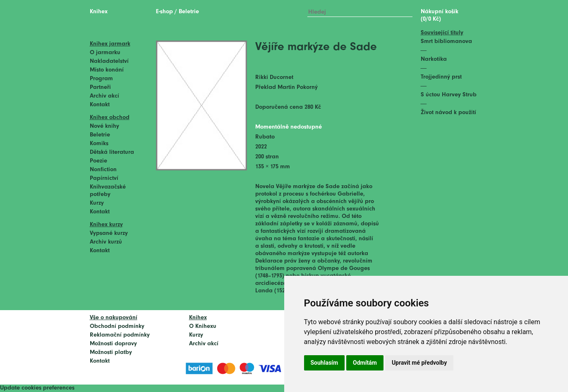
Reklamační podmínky (120, 335)
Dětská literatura (112, 152)
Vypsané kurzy (109, 233)
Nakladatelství (109, 61)
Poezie (98, 161)
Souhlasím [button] (325, 363)
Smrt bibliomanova (446, 42)
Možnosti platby (111, 353)
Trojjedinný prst (441, 77)
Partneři (100, 87)
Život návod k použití (448, 113)
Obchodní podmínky (117, 326)
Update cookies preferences (37, 388)
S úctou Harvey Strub (449, 95)
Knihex (99, 12)
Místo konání (107, 70)
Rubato (265, 137)
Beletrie (100, 135)
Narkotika (434, 59)
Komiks (99, 144)
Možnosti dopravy (113, 344)
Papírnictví (104, 178)
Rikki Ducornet (274, 78)
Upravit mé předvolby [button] (419, 363)
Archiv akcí (104, 96)
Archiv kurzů (106, 242)
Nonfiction (103, 170)
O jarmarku (105, 53)
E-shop (164, 12)
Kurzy (97, 203)
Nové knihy (104, 126)
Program (101, 79)
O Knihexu (203, 326)
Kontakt (100, 105)
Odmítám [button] (365, 363)
